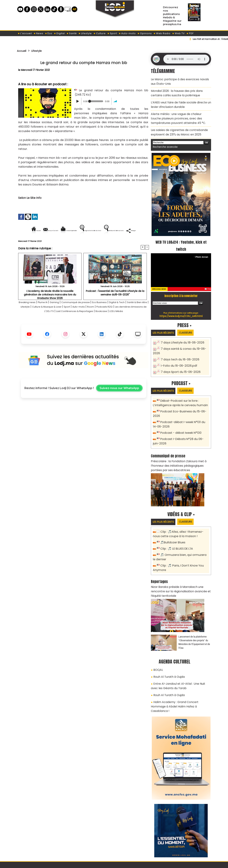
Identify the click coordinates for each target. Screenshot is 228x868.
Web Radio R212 (187, 848)
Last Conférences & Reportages (105, 323)
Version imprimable (85, 231)
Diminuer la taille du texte (74, 243)
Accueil (23, 51)
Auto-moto (127, 33)
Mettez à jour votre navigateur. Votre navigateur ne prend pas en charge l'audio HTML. (186, 59)
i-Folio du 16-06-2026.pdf (177, 352)
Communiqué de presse (88, 314)
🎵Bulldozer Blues (172, 524)
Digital (59, 33)
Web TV (178, 33)
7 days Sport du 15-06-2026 (179, 358)
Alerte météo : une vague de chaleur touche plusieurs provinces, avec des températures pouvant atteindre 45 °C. (179, 113)
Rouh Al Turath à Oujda (168, 653)
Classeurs (189, 324)
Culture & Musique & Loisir (77, 319)
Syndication (123, 863)
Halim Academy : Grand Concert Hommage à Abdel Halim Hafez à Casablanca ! (181, 677)
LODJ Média (84, 328)
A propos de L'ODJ (42, 847)
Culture (100, 33)
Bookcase (137, 323)
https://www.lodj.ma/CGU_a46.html (181, 308)
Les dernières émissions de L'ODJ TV (55, 323)
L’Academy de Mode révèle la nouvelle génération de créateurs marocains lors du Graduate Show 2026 (50, 305)
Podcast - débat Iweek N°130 (180, 417)
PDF (190, 33)
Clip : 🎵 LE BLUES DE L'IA (175, 530)
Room (129, 319)
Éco (49, 33)
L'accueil (25, 33)
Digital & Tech (136, 314)
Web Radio (162, 33)
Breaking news (30, 314)
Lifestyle (85, 33)
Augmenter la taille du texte (126, 231)
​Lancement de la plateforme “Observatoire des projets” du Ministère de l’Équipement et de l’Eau (194, 619)
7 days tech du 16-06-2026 (178, 346)
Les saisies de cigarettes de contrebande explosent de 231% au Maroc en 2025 (176, 125)
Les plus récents (164, 325)
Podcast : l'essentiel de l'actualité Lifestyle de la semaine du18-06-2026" (115, 305)
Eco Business (115, 314)
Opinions (145, 33)
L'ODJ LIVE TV (137, 847)
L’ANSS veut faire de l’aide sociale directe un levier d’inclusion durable (178, 101)
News (38, 33)
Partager (106, 243)
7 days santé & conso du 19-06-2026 (185, 340)
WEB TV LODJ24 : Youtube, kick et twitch (181, 237)
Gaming (63, 314)
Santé (72, 33)
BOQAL (158, 647)
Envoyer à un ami (51, 231)
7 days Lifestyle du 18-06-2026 (181, 335)
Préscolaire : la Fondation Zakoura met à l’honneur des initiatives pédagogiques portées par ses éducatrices (180, 448)
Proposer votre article (90, 847)
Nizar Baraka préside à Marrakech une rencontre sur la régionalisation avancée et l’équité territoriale (181, 570)
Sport (112, 33)
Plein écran (202, 249)
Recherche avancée (164, 139)
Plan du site (105, 863)
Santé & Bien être (31, 319)
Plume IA (49, 314)
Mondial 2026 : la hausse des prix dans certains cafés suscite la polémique (180, 91)
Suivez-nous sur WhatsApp (119, 405)
